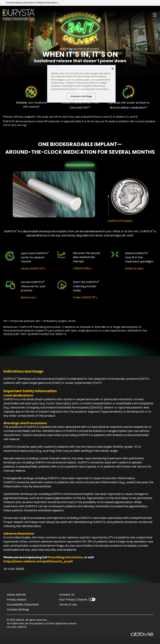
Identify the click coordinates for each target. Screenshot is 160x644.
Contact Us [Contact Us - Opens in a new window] (67, 595)
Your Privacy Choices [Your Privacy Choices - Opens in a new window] (73, 600)
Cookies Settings (18, 610)
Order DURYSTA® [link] (84, 298)
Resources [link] (28, 298)
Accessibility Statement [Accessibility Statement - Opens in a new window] (23, 605)
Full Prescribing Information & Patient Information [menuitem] (32, 3)
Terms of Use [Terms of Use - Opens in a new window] (68, 605)
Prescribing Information (65, 557)
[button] (155, 15)
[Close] (113, 69)
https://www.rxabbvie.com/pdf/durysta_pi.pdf (38, 561)
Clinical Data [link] (81, 268)
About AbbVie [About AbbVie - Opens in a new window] (16, 595)
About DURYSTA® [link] (32, 269)
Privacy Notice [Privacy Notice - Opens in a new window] (17, 600)
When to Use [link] (134, 269)
